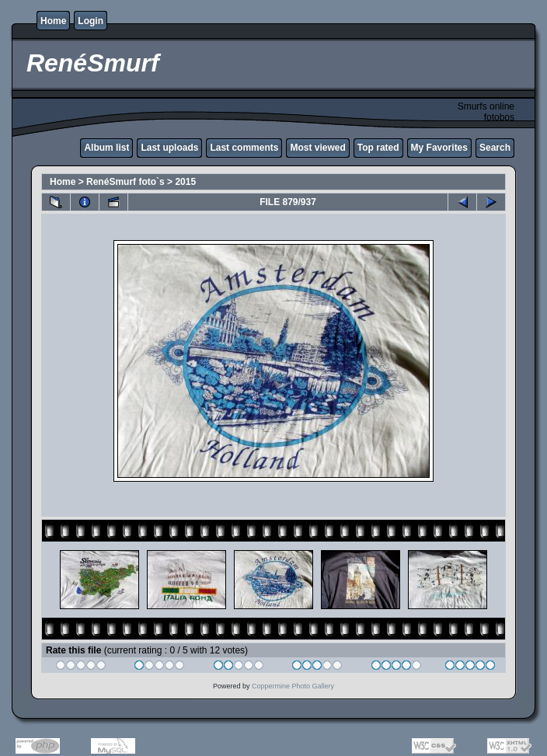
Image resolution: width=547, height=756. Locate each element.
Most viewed (317, 148)
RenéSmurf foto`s (125, 182)
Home (53, 21)
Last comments (244, 148)
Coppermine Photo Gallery (293, 686)
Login (91, 21)
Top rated (378, 148)
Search (495, 148)
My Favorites (439, 148)
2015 (185, 182)
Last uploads (169, 148)
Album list (106, 148)
